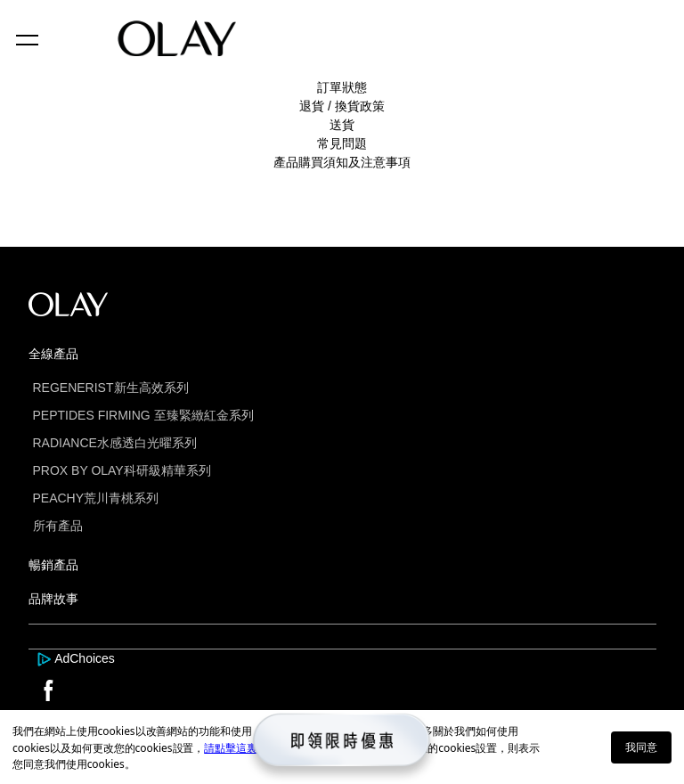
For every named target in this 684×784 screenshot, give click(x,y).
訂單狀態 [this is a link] (342, 87)
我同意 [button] (641, 747)
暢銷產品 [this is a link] (53, 565)
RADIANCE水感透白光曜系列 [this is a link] (115, 443)
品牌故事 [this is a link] (53, 599)
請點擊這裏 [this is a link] (231, 748)
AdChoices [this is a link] (85, 658)
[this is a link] (46, 658)
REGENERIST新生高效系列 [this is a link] (111, 388)
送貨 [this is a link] (342, 125)
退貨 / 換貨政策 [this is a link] (342, 106)
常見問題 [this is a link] (342, 143)
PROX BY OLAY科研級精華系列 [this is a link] (122, 470)
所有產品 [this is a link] (58, 526)
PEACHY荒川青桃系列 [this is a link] (96, 498)
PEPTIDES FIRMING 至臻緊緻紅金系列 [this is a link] (143, 415)
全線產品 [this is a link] (53, 354)
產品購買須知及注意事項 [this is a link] (342, 162)
